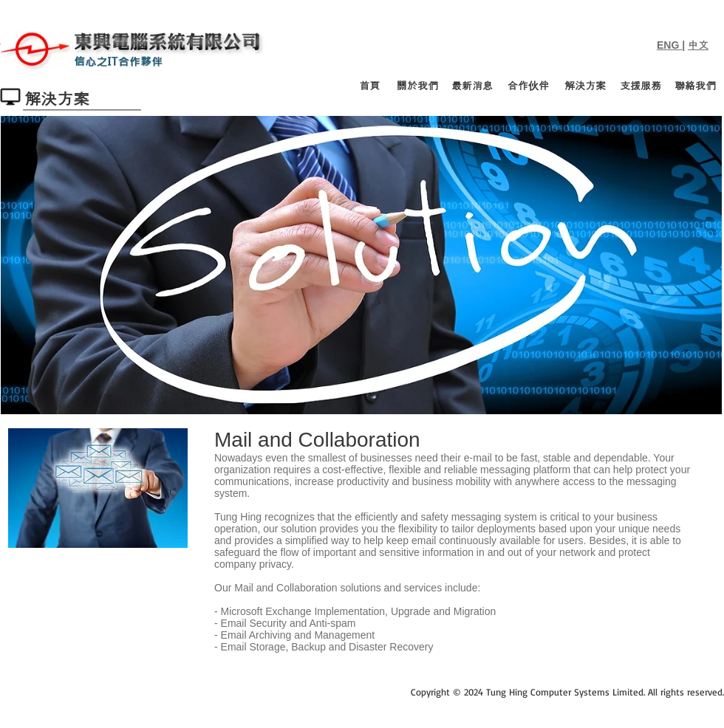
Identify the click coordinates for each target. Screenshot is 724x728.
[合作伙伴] (528, 86)
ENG (669, 45)
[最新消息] (472, 86)
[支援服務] (641, 86)
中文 (698, 45)
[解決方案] (585, 86)
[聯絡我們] (695, 86)
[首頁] (370, 86)
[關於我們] (417, 86)
